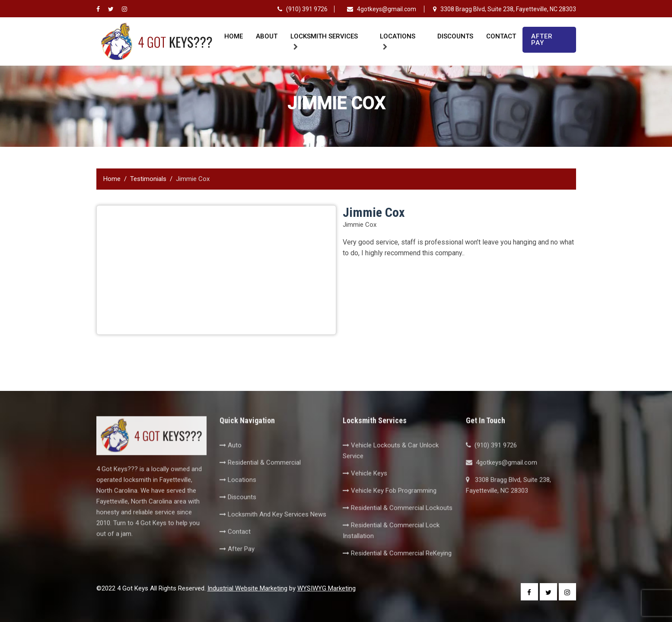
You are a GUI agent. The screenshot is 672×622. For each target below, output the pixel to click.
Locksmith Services (324, 36)
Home (234, 36)
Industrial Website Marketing (247, 588)
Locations (238, 493)
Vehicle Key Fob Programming (390, 504)
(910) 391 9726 (303, 9)
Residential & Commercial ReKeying (397, 566)
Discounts (455, 36)
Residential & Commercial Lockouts (398, 521)
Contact (501, 36)
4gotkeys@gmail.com (382, 9)
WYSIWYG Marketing (326, 588)
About (267, 36)
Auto (231, 458)
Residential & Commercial (260, 476)
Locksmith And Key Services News (273, 527)
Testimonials (148, 179)
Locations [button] (398, 36)
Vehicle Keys (365, 486)
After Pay (542, 40)
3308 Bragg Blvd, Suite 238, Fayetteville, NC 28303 (505, 9)
